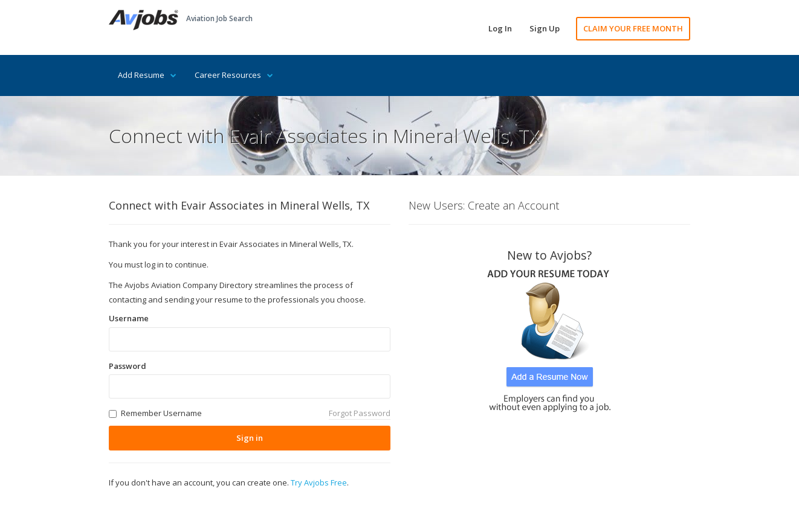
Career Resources (234, 75)
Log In (500, 28)
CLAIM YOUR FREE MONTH (633, 28)
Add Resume (147, 75)
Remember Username (161, 413)
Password (128, 366)
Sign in (250, 438)
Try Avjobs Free (319, 482)
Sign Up (545, 28)
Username (129, 318)
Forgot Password (360, 413)
